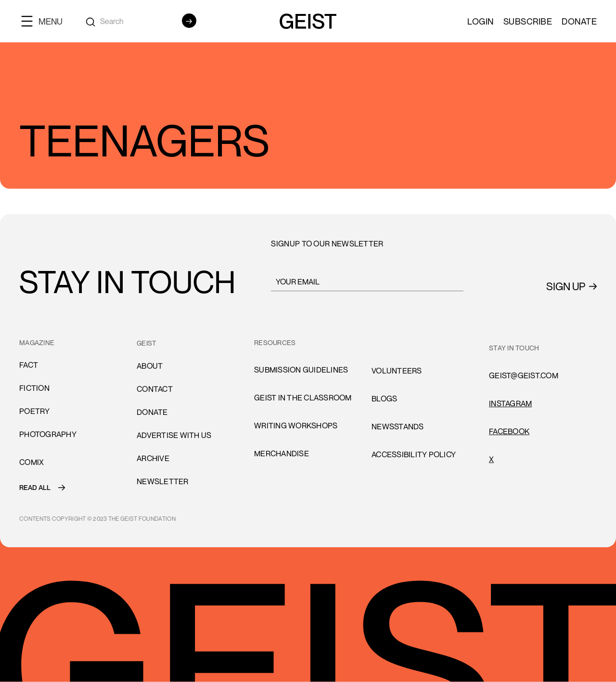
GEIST (147, 343)
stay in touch (514, 348)
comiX (32, 462)
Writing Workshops (296, 425)
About (150, 366)
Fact (29, 365)
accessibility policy (414, 454)
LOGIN (481, 21)
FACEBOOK (509, 431)
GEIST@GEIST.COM (524, 375)
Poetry (35, 411)
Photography (48, 434)
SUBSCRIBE (528, 21)
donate (152, 412)
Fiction (34, 388)
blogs (384, 399)
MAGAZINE (37, 342)
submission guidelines (301, 370)
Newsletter (163, 481)
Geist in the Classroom (303, 398)
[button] (46, 21)
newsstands (398, 426)
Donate (579, 21)
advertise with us (174, 435)
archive (153, 458)
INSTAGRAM (510, 403)
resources (275, 342)
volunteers (397, 371)
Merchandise (282, 453)
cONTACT (155, 389)
